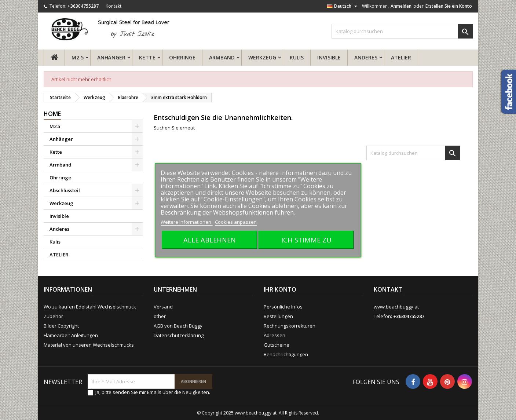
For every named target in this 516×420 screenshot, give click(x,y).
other (160, 316)
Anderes (366, 57)
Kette (147, 57)
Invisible (329, 57)
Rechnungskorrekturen (290, 326)
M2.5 (78, 57)
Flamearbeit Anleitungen (71, 335)
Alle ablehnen (210, 240)
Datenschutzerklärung (179, 335)
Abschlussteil (65, 190)
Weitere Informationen (186, 222)
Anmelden (401, 6)
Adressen (275, 335)
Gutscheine (277, 345)
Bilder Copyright (61, 326)
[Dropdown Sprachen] (343, 6)
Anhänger (111, 57)
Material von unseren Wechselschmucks (89, 345)
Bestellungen (278, 316)
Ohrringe (182, 57)
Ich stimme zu (306, 240)
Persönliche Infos (283, 307)
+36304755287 (83, 6)
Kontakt (114, 6)
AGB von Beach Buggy (178, 326)
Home (52, 114)
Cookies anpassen (236, 222)
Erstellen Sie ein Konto (449, 6)
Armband (222, 57)
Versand (163, 307)
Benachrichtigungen (286, 354)
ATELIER (401, 57)
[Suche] (402, 31)
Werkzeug (262, 57)
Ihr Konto (280, 289)
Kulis (297, 57)
